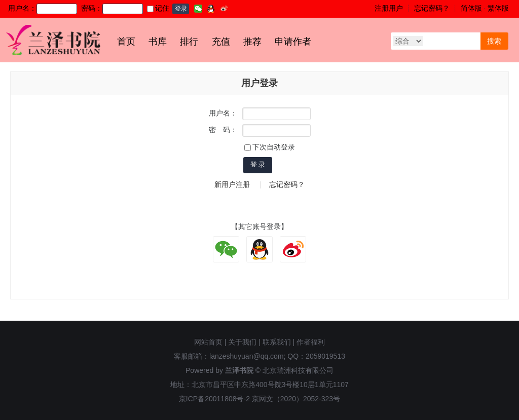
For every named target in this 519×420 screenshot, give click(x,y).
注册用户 (389, 8)
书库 (158, 42)
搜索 (494, 41)
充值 (221, 42)
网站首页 (208, 342)
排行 (189, 42)
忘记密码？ (432, 8)
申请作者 (293, 42)
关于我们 (242, 342)
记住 (158, 8)
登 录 (258, 164)
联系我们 (277, 342)
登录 (181, 9)
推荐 (252, 42)
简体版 (471, 8)
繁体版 (498, 8)
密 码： (223, 130)
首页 (126, 42)
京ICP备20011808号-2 (214, 399)
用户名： (223, 113)
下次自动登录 (270, 147)
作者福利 (311, 342)
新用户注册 (232, 184)
